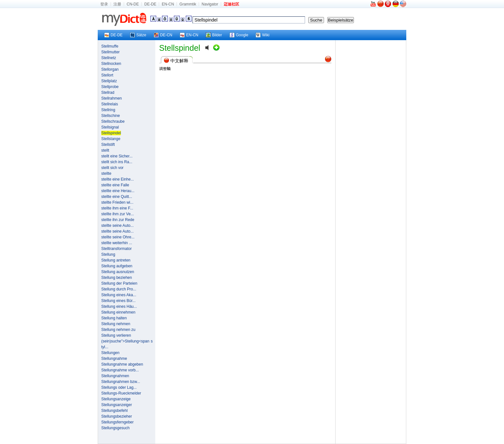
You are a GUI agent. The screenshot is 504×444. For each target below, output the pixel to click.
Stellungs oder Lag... (119, 387)
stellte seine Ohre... (118, 237)
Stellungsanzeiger (117, 405)
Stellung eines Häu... (119, 306)
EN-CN (168, 4)
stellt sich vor (112, 168)
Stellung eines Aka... (119, 295)
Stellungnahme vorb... (120, 370)
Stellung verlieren (116, 335)
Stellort (107, 75)
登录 (104, 4)
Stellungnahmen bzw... (121, 382)
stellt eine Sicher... (117, 156)
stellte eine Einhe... (117, 179)
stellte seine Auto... (117, 226)
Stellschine (111, 116)
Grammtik (188, 4)
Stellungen (110, 353)
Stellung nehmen (116, 324)
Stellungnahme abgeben (122, 364)
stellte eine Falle (115, 185)
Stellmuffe (110, 46)
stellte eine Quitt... (117, 197)
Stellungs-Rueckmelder (121, 393)
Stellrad (108, 93)
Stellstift (108, 145)
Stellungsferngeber (117, 422)
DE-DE (150, 4)
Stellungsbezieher (117, 416)
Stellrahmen (112, 98)
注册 (117, 4)
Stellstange (111, 139)
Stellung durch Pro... (119, 289)
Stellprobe (110, 87)
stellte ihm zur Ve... (117, 214)
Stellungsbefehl (114, 411)
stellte (106, 173)
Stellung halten (114, 318)
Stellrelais (110, 104)
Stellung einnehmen (118, 312)
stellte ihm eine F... (117, 208)
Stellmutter (110, 52)
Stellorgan (110, 69)
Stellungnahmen (115, 376)
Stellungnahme (114, 359)
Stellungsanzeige (116, 399)
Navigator (210, 4)
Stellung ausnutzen (118, 272)
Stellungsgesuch (115, 428)
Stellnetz (109, 58)
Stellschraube (113, 121)
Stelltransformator (117, 249)
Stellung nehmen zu (118, 330)
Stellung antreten (116, 260)
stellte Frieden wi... (117, 202)
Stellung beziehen (117, 278)
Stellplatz (109, 81)
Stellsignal (110, 127)
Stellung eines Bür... (118, 301)
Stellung (108, 254)
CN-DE (133, 4)
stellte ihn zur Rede (118, 220)
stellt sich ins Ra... (117, 162)
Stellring (108, 110)
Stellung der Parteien (119, 283)
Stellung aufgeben (117, 266)
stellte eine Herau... (118, 191)
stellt (105, 150)
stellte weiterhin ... (117, 243)
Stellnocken (111, 64)
